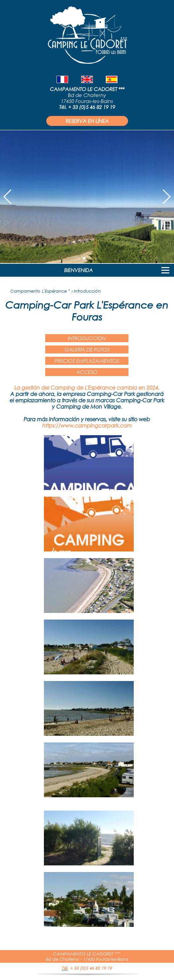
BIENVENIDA (79, 270)
